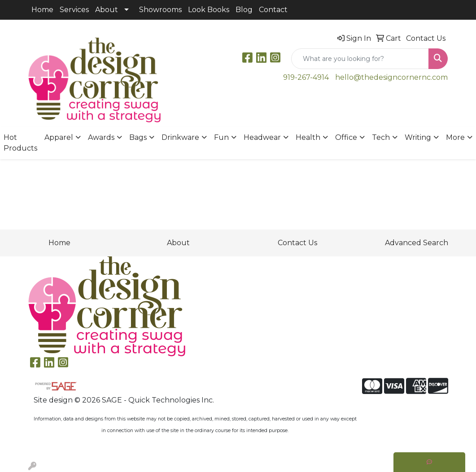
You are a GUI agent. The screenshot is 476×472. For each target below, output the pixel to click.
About (107, 10)
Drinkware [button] (180, 137)
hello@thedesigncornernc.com (391, 77)
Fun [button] (221, 137)
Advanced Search (417, 243)
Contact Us (297, 243)
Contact (273, 10)
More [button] (455, 137)
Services (74, 10)
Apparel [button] (59, 137)
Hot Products (20, 143)
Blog (244, 10)
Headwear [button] (262, 137)
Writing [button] (418, 137)
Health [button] (308, 137)
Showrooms (160, 10)
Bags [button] (138, 137)
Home (42, 10)
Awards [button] (101, 137)
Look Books (209, 10)
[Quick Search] (360, 59)
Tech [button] (381, 137)
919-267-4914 (306, 77)
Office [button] (346, 137)
